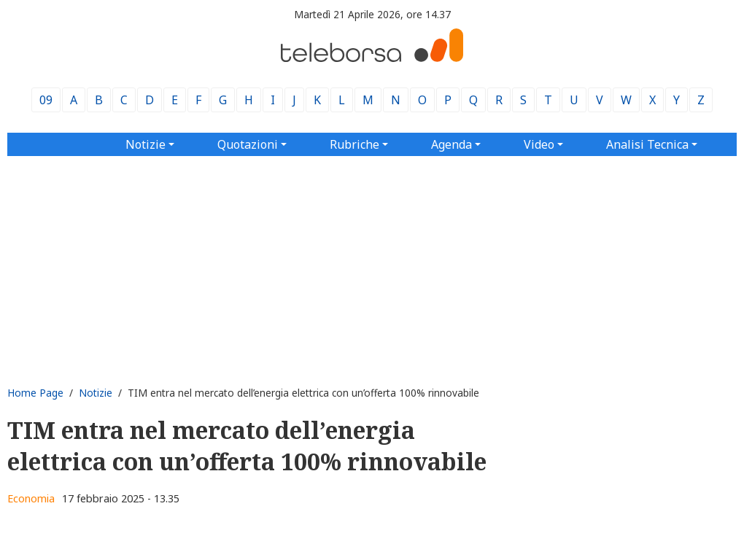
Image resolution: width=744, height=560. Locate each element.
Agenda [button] (452, 144)
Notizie (96, 393)
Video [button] (539, 144)
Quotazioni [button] (248, 144)
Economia (31, 498)
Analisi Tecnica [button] (647, 144)
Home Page (35, 393)
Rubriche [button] (354, 144)
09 (46, 100)
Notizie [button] (146, 144)
